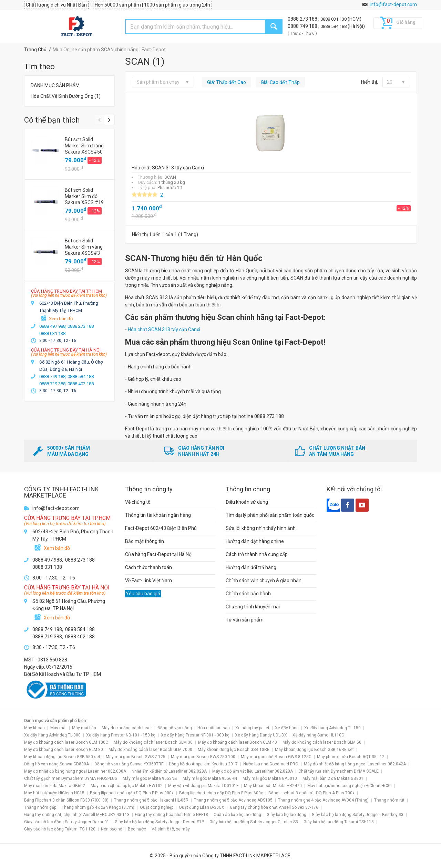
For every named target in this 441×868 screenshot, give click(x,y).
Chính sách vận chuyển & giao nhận (264, 581)
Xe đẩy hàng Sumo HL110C (318, 735)
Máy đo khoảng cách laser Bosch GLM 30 (153, 742)
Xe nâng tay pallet (252, 728)
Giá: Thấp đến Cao (227, 82)
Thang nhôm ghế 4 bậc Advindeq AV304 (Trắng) (323, 800)
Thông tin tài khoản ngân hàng (158, 515)
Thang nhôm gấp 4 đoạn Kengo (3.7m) (98, 807)
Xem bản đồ (61, 319)
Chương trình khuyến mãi (253, 607)
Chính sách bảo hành (248, 594)
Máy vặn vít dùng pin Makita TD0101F (203, 786)
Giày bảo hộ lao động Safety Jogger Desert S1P (159, 822)
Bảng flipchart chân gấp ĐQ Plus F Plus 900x (132, 793)
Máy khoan (34, 728)
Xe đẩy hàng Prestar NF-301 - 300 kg (195, 735)
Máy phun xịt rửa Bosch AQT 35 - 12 (351, 757)
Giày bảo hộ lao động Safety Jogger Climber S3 (254, 822)
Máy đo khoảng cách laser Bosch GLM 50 (322, 742)
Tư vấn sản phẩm (245, 620)
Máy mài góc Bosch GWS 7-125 (136, 757)
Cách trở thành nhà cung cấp (257, 554)
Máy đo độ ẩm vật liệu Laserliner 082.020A (253, 771)
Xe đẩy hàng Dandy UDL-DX (261, 735)
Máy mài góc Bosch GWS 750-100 (203, 757)
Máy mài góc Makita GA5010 (270, 778)
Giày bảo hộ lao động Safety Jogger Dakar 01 (67, 822)
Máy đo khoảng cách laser (127, 728)
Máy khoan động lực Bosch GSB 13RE (234, 750)
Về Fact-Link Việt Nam (148, 581)
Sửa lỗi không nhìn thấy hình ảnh (261, 528)
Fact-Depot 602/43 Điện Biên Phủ (161, 528)
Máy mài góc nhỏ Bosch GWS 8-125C (276, 757)
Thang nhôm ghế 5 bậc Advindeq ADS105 (233, 800)
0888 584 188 (334, 26)
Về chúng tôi (138, 502)
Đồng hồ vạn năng (175, 728)
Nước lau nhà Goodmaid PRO (271, 764)
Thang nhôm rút (389, 800)
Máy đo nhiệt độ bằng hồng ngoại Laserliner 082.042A (355, 764)
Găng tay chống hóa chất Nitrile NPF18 (172, 815)
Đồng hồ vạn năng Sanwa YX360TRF (129, 764)
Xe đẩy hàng (287, 728)
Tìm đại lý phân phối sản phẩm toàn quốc (270, 515)
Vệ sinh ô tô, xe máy (171, 829)
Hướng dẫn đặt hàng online (255, 541)
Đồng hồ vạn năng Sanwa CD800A (57, 764)
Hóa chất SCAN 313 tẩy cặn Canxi (164, 330)
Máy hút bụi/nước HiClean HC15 (54, 793)
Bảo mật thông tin (145, 541)
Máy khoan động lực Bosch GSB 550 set (62, 757)
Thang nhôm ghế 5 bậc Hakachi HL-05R (151, 800)
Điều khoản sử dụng (247, 502)
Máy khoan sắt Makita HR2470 (273, 786)
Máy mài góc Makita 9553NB (150, 778)
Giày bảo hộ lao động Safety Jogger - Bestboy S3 (358, 815)
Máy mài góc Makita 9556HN (210, 778)
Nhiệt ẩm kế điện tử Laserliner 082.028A (169, 771)
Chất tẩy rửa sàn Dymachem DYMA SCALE (339, 771)
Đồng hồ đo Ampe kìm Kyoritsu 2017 (203, 764)
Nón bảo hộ (112, 829)
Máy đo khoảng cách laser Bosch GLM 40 (238, 742)
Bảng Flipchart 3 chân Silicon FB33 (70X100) (66, 800)
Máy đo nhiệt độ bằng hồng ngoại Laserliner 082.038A (75, 771)
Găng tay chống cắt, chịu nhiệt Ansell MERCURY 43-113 (77, 815)
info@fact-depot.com (393, 4)
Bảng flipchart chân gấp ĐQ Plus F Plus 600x (221, 793)
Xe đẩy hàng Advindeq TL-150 (332, 728)
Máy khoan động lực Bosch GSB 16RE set (314, 750)
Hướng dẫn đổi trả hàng (251, 567)
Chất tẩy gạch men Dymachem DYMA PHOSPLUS (71, 778)
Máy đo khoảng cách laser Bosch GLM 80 (64, 750)
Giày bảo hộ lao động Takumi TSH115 (339, 822)
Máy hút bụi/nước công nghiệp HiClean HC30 (350, 786)
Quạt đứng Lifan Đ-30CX (202, 807)
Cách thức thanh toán (148, 567)
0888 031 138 (334, 19)
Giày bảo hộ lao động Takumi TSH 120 (60, 829)
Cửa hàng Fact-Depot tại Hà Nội (159, 554)
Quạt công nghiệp (157, 807)
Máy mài (58, 728)
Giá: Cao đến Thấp (280, 82)
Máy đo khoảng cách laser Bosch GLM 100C (66, 742)
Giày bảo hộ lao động (286, 815)
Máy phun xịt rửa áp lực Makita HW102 (127, 786)
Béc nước (137, 829)
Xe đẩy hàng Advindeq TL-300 (52, 735)
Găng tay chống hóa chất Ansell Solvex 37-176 (274, 807)
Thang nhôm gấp (40, 807)
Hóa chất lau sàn (214, 728)
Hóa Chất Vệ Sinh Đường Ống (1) (66, 96)
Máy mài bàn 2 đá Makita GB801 (333, 778)
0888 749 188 (303, 26)
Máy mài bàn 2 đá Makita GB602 (55, 786)
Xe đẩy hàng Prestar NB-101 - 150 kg (121, 735)
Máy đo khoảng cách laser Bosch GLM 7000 (150, 750)
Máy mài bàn (84, 728)
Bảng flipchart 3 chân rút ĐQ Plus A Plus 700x (311, 793)
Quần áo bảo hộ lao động (237, 815)
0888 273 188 (303, 19)
